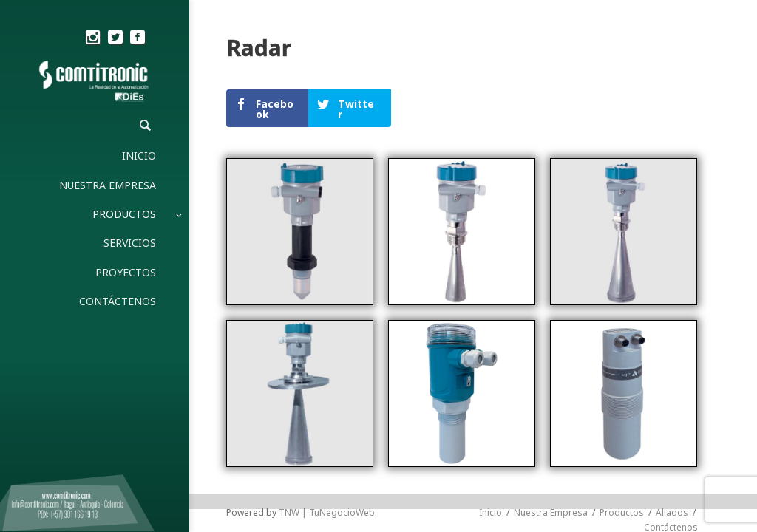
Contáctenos (671, 309)
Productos (622, 294)
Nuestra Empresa (551, 294)
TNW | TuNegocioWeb (327, 294)
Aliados (672, 294)
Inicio (490, 294)
